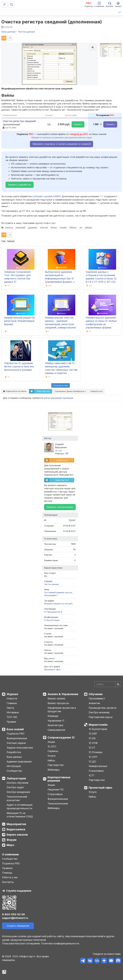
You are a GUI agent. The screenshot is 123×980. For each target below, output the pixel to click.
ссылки (63, 228)
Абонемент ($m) (52, 670)
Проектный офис (101, 788)
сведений (20, 228)
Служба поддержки (19, 891)
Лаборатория (16, 778)
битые (54, 228)
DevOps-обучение (18, 783)
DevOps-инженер (99, 712)
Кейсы (51, 760)
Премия (11, 722)
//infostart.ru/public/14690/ (46, 196)
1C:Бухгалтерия (52, 620)
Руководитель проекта (103, 708)
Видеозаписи (16, 829)
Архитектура (55, 725)
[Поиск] (11, 5)
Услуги (52, 756)
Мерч (10, 845)
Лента (10, 708)
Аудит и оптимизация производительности (20, 807)
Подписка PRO (16, 734)
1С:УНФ (93, 743)
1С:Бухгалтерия (98, 729)
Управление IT (56, 721)
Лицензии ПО (56, 789)
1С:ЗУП (93, 757)
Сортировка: (70, 391)
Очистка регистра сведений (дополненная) (52, 22)
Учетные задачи (16, 743)
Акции (51, 742)
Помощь (7, 873)
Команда (53, 716)
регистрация (51, 398)
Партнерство (56, 765)
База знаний (15, 729)
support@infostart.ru (15, 918)
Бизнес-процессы (58, 703)
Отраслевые (55, 794)
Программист (51, 595)
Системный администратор (58, 592)
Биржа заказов (17, 835)
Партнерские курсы (101, 717)
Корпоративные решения (59, 779)
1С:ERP (93, 734)
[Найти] (118, 684)
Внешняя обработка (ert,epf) (58, 604)
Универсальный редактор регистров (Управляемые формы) (20, 321)
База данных (14, 757)
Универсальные (98, 766)
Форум (12, 840)
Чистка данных (52, 584)
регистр (9, 228)
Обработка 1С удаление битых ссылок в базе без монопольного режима (19, 366)
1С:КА (92, 738)
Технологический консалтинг (17, 798)
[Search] (108, 684)
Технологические (58, 804)
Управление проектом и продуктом (62, 710)
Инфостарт (50, 223)
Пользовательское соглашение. (21, 943)
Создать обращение (18, 926)
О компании (10, 854)
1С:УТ (92, 748)
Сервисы (53, 751)
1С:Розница (95, 752)
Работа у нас (10, 877)
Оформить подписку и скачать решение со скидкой (62, 144)
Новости (12, 698)
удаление (32, 228)
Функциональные (17, 738)
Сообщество (14, 771)
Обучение (96, 694)
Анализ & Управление (63, 694)
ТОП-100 (12, 717)
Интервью (13, 712)
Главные (12, 703)
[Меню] (5, 5)
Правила (7, 868)
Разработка (14, 752)
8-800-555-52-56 (13, 914)
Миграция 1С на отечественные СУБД (20, 815)
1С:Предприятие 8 (53, 612)
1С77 (91, 775)
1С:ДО (92, 762)
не (81, 228)
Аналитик (94, 703)
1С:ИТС (52, 747)
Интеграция (14, 766)
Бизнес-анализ (56, 698)
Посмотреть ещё (61, 385)
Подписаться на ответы (15, 391)
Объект (73, 228)
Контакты (8, 882)
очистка (44, 228)
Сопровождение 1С (61, 738)
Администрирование (19, 762)
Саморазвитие (56, 730)
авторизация (66, 398)
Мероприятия (16, 824)
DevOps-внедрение (18, 792)
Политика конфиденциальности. (60, 943)
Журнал (12, 694)
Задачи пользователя (20, 748)
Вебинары (54, 770)
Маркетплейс (98, 725)
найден (88, 228)
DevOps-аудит (15, 787)
